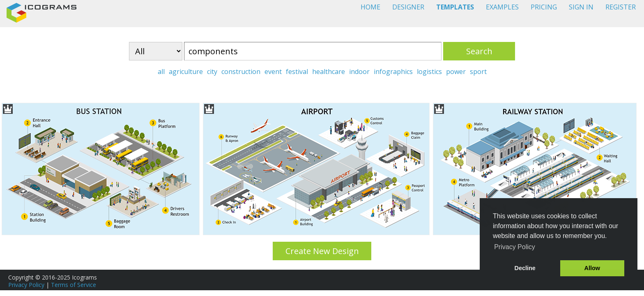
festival (297, 72)
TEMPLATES (455, 7)
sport (478, 72)
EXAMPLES (502, 7)
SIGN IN (581, 7)
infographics (393, 72)
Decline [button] (525, 268)
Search (479, 51)
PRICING (544, 7)
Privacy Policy (26, 285)
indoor (359, 72)
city (212, 72)
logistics (429, 72)
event (273, 72)
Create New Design (322, 251)
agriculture (186, 72)
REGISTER (621, 7)
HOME (370, 7)
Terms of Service (74, 285)
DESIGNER (408, 7)
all (161, 72)
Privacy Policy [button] (515, 247)
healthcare (329, 72)
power (456, 72)
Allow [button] (592, 268)
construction (241, 72)
